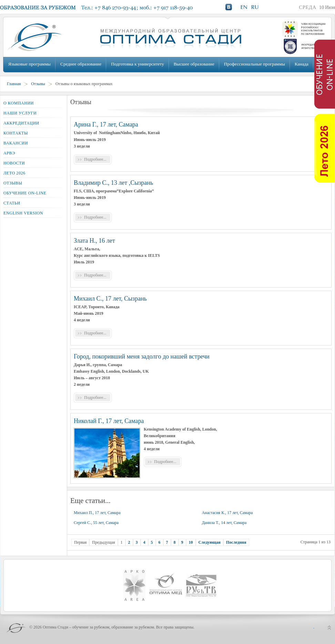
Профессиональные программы (255, 64)
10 (191, 542)
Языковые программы (29, 64)
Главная (14, 84)
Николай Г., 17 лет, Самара (109, 421)
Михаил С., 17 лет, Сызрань (110, 299)
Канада (302, 64)
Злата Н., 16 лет (94, 241)
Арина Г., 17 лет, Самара (106, 124)
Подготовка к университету (137, 64)
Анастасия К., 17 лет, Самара (227, 513)
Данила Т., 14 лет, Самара (224, 523)
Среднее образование (81, 64)
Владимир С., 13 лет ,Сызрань (113, 183)
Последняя (236, 542)
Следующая (210, 542)
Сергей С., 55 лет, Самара (96, 523)
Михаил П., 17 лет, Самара (97, 513)
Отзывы (38, 84)
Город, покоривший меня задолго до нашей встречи (142, 356)
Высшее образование (194, 64)
